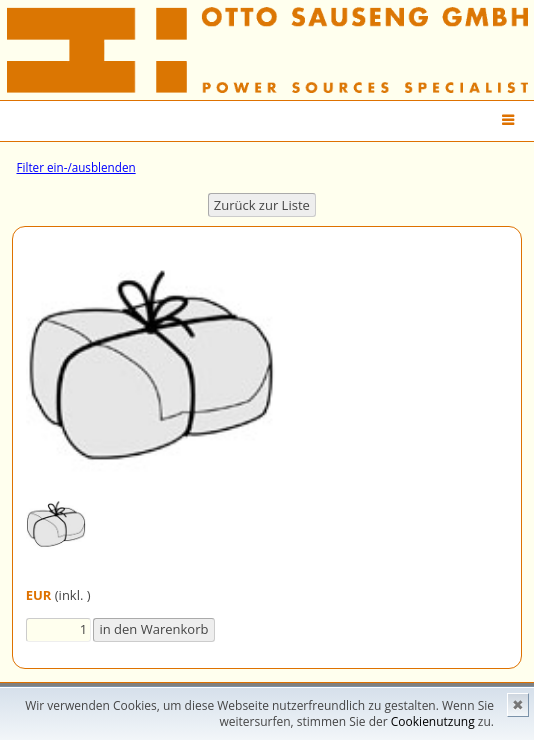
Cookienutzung (433, 721)
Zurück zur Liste (262, 205)
